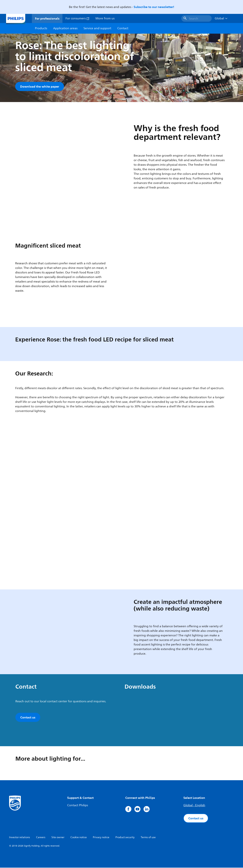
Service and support (97, 28)
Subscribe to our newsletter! (154, 7)
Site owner (58, 838)
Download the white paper (40, 86)
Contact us (196, 819)
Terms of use (148, 838)
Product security (125, 838)
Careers (41, 838)
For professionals (47, 18)
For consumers (77, 18)
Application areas (65, 28)
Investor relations (20, 838)
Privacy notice (101, 838)
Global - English (194, 806)
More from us (105, 18)
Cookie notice (79, 838)
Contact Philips (78, 806)
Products (41, 28)
